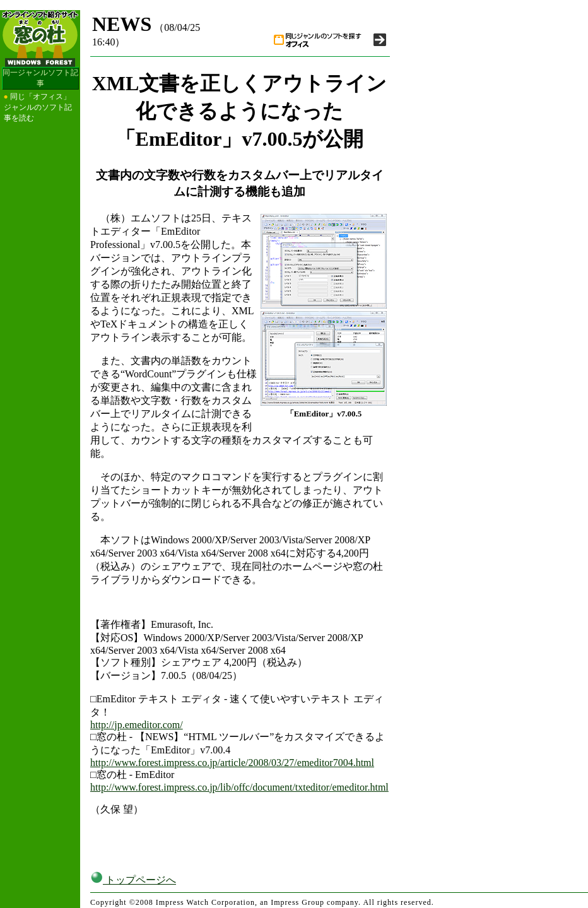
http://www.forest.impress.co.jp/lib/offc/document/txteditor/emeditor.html (239, 787)
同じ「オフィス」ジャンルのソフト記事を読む (38, 107)
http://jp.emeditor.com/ (137, 725)
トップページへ (133, 880)
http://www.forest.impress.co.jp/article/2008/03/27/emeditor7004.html (232, 763)
